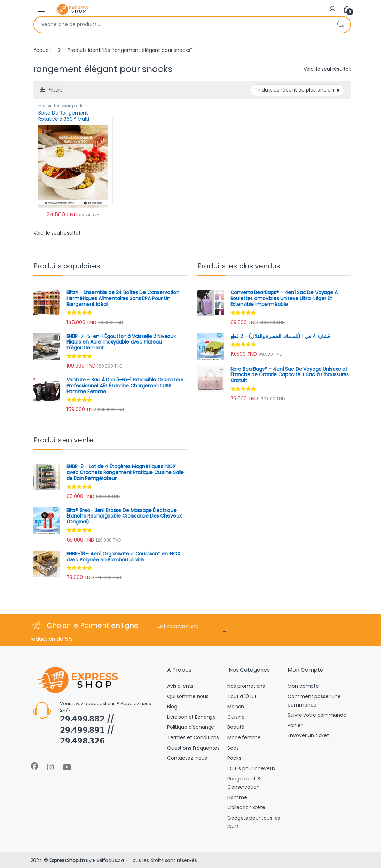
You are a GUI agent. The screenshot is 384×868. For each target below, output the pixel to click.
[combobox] (182, 25)
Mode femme (244, 737)
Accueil (42, 50)
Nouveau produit (70, 106)
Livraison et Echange (191, 717)
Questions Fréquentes (193, 748)
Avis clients (180, 686)
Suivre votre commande (317, 715)
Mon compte (303, 686)
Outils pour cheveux (251, 768)
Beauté (236, 727)
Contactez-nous (187, 758)
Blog (172, 707)
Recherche (340, 25)
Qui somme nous (188, 696)
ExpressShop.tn (67, 860)
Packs (234, 758)
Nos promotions (246, 686)
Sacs (233, 748)
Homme (237, 797)
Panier (295, 725)
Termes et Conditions (193, 737)
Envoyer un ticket (308, 735)
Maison (45, 106)
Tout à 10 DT (242, 696)
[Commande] (297, 90)
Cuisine (236, 717)
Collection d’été (246, 807)
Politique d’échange (191, 727)
